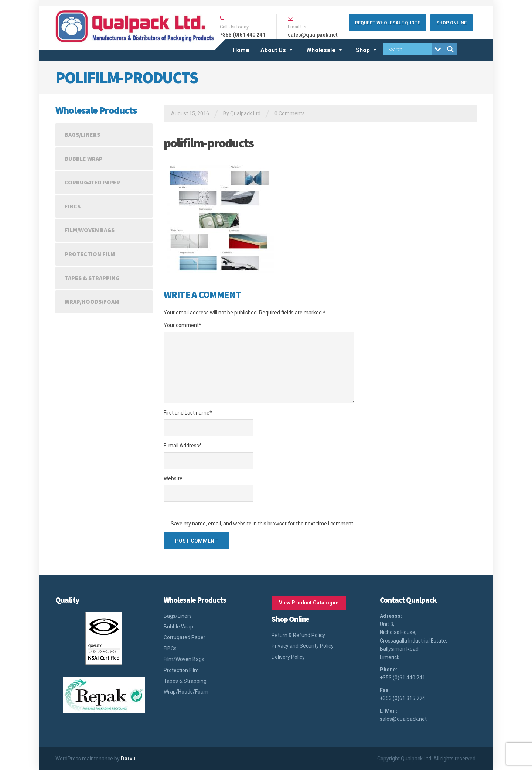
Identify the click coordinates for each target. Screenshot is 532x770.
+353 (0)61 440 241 (403, 678)
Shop (363, 50)
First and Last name (188, 413)
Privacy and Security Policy (303, 646)
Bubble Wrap (84, 159)
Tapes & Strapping (92, 278)
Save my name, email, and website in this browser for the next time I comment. (262, 524)
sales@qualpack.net (403, 719)
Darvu (128, 759)
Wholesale (321, 50)
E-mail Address (183, 446)
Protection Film (90, 254)
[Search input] (409, 49)
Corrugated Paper (92, 182)
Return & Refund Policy (298, 635)
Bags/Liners (82, 134)
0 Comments (290, 113)
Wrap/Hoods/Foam (92, 301)
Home (241, 50)
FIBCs (73, 206)
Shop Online (451, 23)
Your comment (183, 325)
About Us (273, 50)
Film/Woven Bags (90, 230)
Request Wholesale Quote (388, 23)
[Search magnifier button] (450, 49)
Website (173, 478)
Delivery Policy (288, 657)
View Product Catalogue (309, 603)
